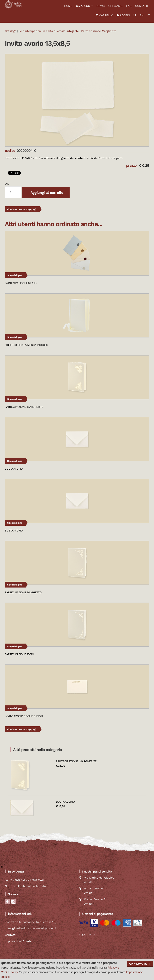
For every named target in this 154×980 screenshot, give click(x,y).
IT (148, 15)
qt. (7, 184)
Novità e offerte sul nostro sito (25, 886)
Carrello (104, 15)
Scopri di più (14, 275)
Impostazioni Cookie (18, 941)
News (100, 6)
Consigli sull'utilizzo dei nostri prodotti (30, 928)
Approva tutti (140, 964)
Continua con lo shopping (21, 209)
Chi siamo (115, 6)
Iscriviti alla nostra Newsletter (25, 880)
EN (142, 15)
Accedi (123, 15)
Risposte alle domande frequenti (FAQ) (31, 922)
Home (68, 6)
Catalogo (83, 6)
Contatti (141, 6)
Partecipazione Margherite (76, 761)
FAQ (129, 6)
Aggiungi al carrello (46, 193)
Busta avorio (65, 802)
